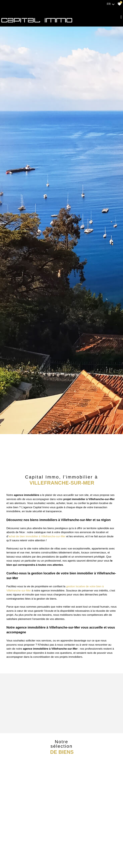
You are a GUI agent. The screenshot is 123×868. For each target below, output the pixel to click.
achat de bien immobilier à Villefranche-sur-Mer (37, 536)
